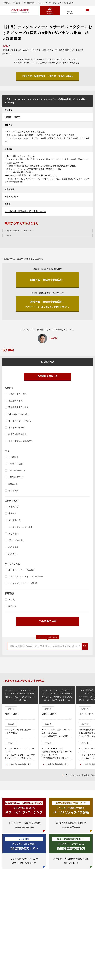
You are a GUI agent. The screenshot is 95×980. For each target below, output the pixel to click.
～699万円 (13, 457)
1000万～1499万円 (17, 470)
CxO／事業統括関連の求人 (21, 441)
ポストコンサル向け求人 (20, 421)
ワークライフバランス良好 (21, 527)
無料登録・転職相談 (50, 13)
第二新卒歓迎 (15, 520)
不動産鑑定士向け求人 (19, 407)
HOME (5, 46)
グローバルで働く (17, 540)
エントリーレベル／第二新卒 (22, 570)
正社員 (12, 600)
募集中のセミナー (70, 13)
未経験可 (12, 513)
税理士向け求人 (16, 401)
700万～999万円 (16, 464)
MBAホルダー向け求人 (19, 414)
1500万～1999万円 (17, 477)
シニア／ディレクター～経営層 (23, 583)
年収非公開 (14, 491)
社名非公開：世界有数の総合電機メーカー (26, 211)
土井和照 (53, 338)
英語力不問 (14, 534)
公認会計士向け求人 (18, 394)
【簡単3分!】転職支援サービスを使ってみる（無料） (47, 76)
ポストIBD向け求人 (17, 428)
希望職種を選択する (48, 376)
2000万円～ (14, 484)
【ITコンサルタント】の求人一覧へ (80, 775)
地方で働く (14, 547)
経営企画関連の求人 (18, 434)
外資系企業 (14, 507)
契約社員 (12, 606)
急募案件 (12, 554)
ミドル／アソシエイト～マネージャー (26, 577)
